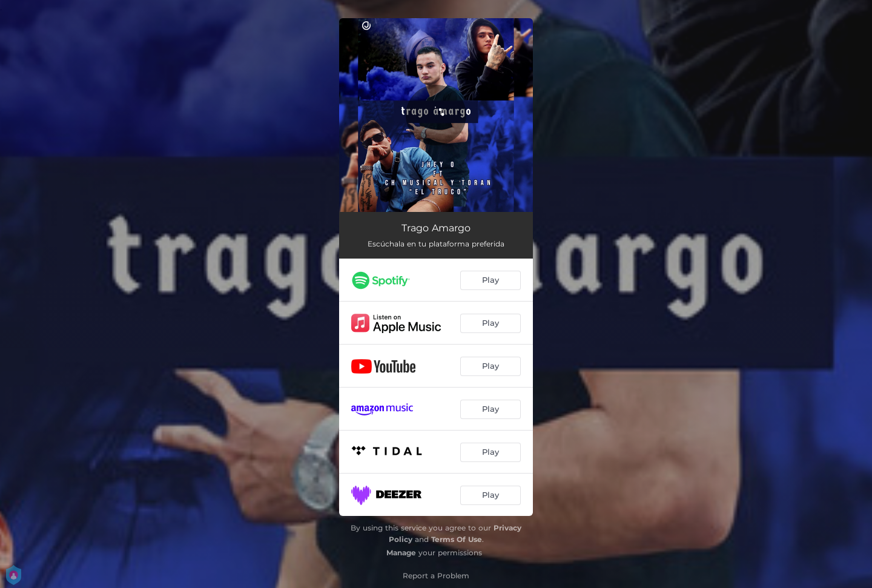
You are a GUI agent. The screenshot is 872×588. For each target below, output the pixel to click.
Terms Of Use (457, 539)
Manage (401, 553)
